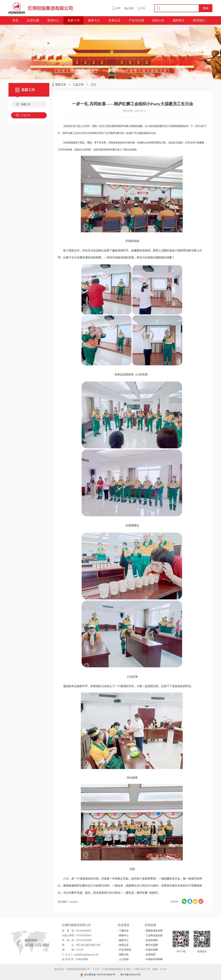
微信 (131, 8)
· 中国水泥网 (151, 950)
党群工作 (74, 20)
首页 (15, 20)
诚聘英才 (179, 20)
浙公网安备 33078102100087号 (98, 975)
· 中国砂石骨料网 (154, 959)
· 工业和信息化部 (154, 935)
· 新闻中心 (123, 935)
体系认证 (114, 20)
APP (118, 8)
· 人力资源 (123, 959)
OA (143, 8)
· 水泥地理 (150, 955)
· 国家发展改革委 (154, 931)
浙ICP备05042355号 (130, 975)
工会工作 (23, 116)
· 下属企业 (123, 931)
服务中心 (94, 20)
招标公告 (158, 20)
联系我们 (199, 20)
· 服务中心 (123, 940)
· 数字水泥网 (151, 945)
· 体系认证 (123, 945)
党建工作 (23, 105)
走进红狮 (33, 20)
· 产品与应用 (124, 950)
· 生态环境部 (151, 940)
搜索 (206, 8)
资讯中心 (53, 20)
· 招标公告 (123, 955)
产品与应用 (136, 20)
